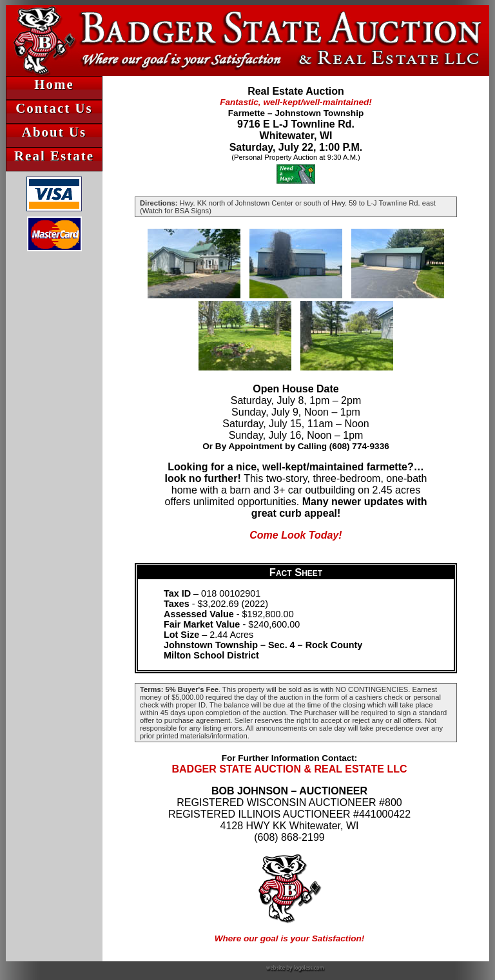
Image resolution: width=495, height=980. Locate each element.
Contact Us (54, 108)
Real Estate (54, 156)
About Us (54, 132)
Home (54, 84)
